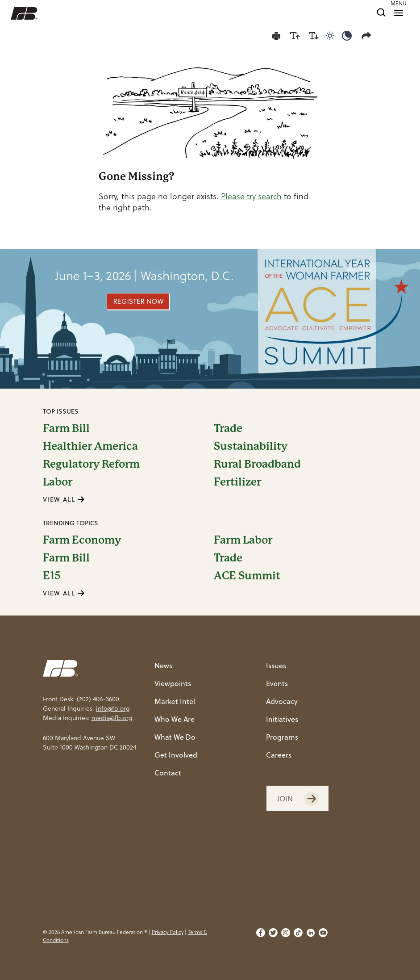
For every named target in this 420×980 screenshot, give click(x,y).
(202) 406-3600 (98, 699)
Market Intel (175, 701)
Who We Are (175, 719)
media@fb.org (112, 718)
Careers (279, 755)
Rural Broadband (257, 464)
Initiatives (282, 719)
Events (277, 683)
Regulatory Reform (91, 464)
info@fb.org (113, 708)
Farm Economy (82, 540)
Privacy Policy (168, 932)
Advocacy (282, 701)
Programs (282, 737)
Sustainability (251, 446)
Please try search (251, 196)
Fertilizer (237, 482)
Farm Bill (66, 428)
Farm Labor (243, 540)
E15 (52, 576)
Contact (168, 773)
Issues (276, 665)
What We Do (175, 737)
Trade (228, 428)
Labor (58, 482)
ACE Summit (247, 576)
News (163, 665)
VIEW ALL (64, 499)
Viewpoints (173, 683)
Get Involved (176, 755)
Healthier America (90, 446)
